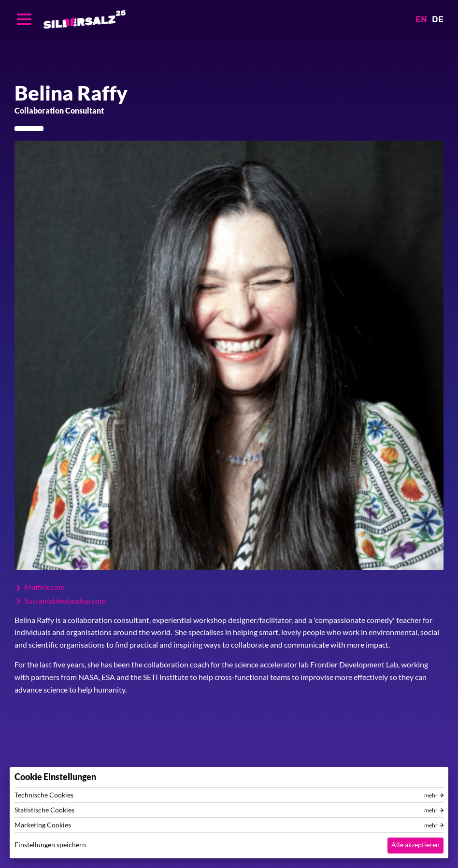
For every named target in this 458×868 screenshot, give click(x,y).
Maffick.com (44, 587)
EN (421, 19)
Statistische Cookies (44, 810)
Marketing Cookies (43, 825)
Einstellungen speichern (50, 845)
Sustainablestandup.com (65, 601)
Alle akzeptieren (415, 845)
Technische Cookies (44, 795)
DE (438, 19)
